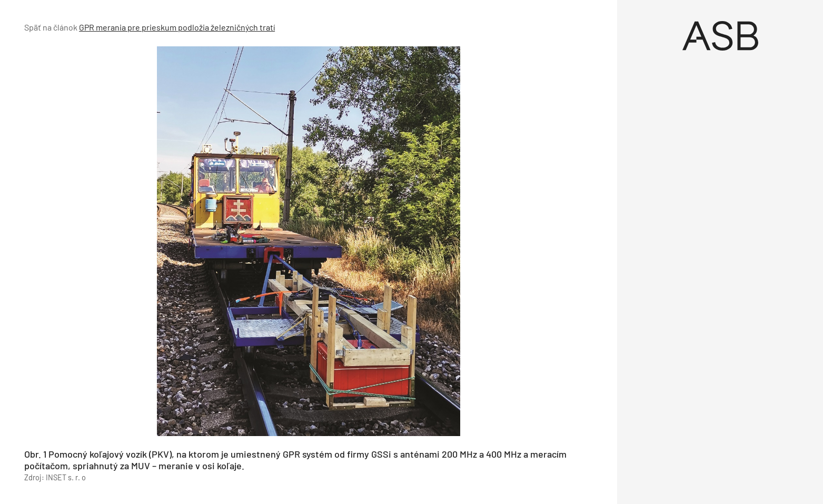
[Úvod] (720, 36)
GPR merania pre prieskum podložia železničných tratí (177, 27)
